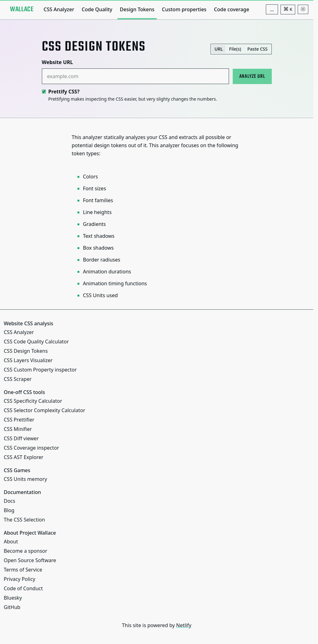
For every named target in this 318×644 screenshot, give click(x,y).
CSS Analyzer (59, 9)
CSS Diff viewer (21, 438)
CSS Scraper (18, 379)
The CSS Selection (24, 520)
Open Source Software (30, 560)
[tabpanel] (157, 81)
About (11, 542)
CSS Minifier (18, 429)
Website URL (57, 62)
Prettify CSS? (64, 92)
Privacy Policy (20, 579)
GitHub (12, 607)
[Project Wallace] (22, 9)
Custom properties (184, 9)
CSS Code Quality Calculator (36, 342)
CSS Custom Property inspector (40, 370)
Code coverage (232, 9)
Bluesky (13, 598)
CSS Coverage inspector (31, 448)
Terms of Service (23, 570)
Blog (9, 510)
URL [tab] (219, 49)
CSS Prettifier (19, 420)
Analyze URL (252, 77)
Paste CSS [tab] (258, 49)
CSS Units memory (25, 479)
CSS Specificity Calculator (33, 401)
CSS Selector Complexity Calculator (45, 410)
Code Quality (97, 9)
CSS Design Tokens (26, 351)
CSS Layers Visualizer (28, 360)
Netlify (184, 625)
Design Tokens (137, 9)
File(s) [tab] (235, 49)
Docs (10, 501)
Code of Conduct (23, 588)
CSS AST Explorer (24, 457)
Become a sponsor (25, 551)
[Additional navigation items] (272, 9)
